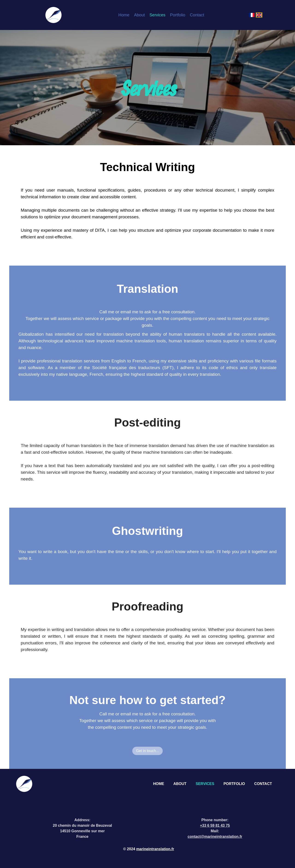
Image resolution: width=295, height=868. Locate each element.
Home (124, 15)
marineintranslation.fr (155, 849)
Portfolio (178, 15)
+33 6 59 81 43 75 (215, 825)
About (140, 15)
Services (158, 15)
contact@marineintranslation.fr (215, 837)
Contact (197, 15)
